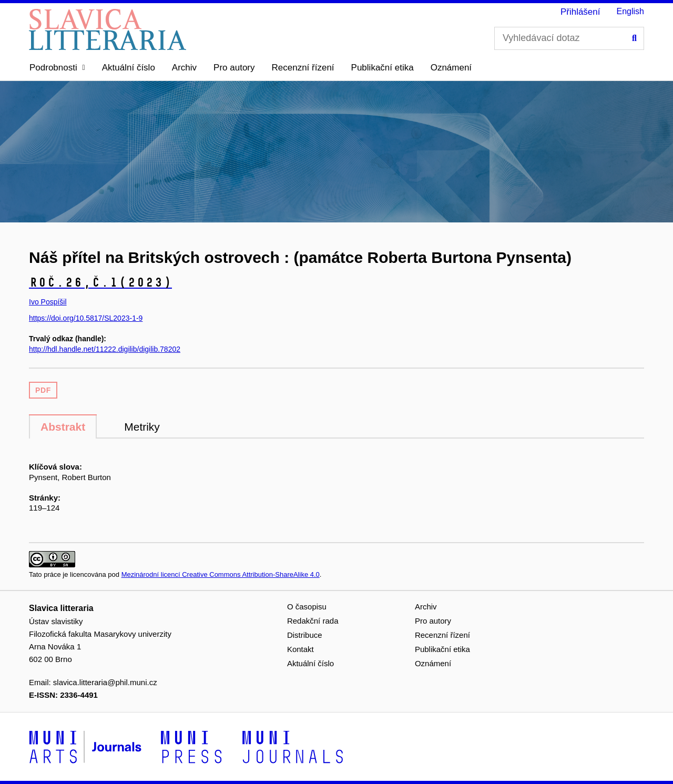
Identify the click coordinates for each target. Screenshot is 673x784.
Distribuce (305, 635)
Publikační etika (383, 68)
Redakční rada (313, 621)
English (630, 11)
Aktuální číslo (129, 68)
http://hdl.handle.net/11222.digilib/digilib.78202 (105, 349)
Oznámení (451, 68)
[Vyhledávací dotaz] (569, 38)
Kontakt (300, 649)
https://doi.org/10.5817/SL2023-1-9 (86, 318)
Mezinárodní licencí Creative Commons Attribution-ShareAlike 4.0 (221, 574)
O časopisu (307, 607)
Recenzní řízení (303, 68)
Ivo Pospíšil (48, 302)
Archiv (184, 68)
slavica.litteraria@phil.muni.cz (105, 682)
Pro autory (234, 68)
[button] (57, 68)
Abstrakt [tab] (63, 427)
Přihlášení (580, 12)
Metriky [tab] (142, 427)
